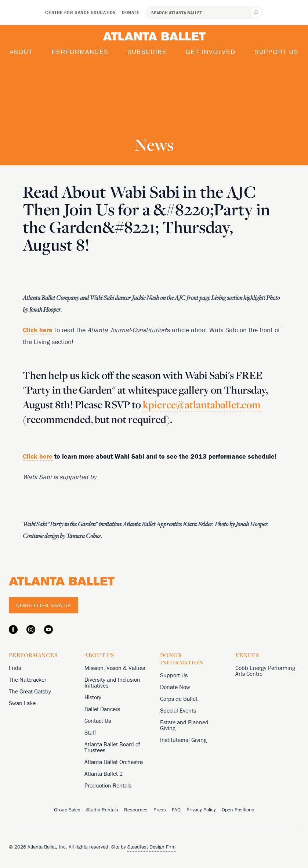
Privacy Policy (201, 810)
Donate (131, 12)
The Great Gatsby (30, 691)
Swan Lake (22, 703)
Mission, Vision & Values (115, 668)
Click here (38, 456)
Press (160, 810)
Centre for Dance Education (81, 12)
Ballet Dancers (102, 709)
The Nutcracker (28, 679)
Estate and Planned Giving (184, 725)
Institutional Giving (183, 740)
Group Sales (67, 810)
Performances (80, 52)
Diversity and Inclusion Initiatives (112, 682)
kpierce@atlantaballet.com (202, 405)
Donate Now (175, 687)
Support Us (277, 52)
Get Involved (211, 52)
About (21, 52)
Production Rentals (108, 785)
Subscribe (147, 52)
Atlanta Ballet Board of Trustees (112, 747)
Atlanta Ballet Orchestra (114, 762)
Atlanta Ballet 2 (104, 774)
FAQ (176, 810)
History (93, 697)
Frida (15, 668)
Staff (90, 732)
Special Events (178, 710)
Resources (136, 810)
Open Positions (238, 810)
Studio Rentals (102, 810)
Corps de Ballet (179, 699)
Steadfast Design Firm (151, 847)
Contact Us (98, 721)
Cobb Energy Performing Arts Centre (265, 671)
